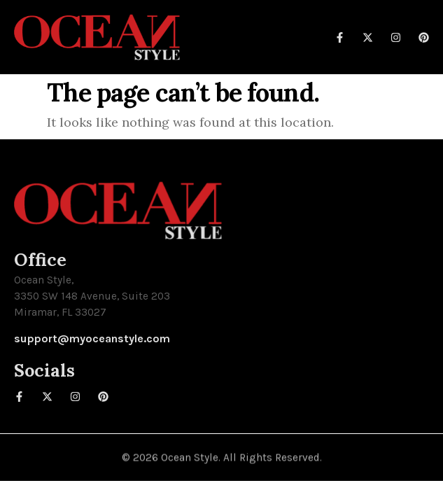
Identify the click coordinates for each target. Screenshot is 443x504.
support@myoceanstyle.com (92, 338)
